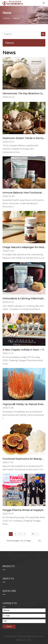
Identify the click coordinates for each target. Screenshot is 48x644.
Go (39, 541)
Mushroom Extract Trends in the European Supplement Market (24, 138)
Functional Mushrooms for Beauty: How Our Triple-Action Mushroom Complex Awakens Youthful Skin (24, 459)
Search (43, 34)
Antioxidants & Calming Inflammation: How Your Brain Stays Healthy (24, 299)
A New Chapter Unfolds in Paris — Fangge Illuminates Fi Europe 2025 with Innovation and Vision (24, 350)
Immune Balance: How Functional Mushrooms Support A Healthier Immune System (24, 193)
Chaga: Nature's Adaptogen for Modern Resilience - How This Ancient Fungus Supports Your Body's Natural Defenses (24, 247)
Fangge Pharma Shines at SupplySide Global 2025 (24, 510)
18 (33, 534)
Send (9, 627)
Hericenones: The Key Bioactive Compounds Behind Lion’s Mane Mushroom (24, 94)
